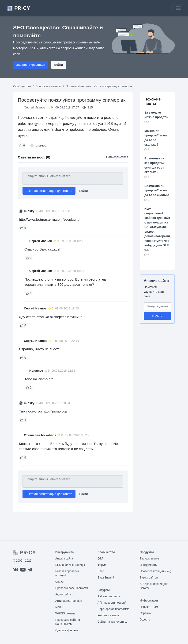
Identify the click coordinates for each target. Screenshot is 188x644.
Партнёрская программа (113, 609)
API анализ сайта (109, 596)
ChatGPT (61, 582)
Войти (59, 65)
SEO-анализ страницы (70, 565)
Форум (102, 565)
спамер (41, 145)
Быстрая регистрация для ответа (49, 191)
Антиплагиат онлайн (69, 601)
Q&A (100, 559)
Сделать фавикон (67, 630)
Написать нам (149, 607)
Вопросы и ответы (48, 86)
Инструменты (149, 565)
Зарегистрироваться (31, 65)
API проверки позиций (112, 603)
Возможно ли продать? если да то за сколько (157, 190)
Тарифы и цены (150, 559)
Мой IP (60, 607)
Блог (101, 571)
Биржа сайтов (149, 578)
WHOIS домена (65, 613)
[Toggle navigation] (178, 8)
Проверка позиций (155, 571)
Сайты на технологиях (112, 622)
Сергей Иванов (35, 107)
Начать (157, 316)
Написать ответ (117, 157)
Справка (145, 613)
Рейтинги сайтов (108, 615)
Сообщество (22, 86)
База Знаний (106, 578)
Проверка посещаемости (72, 588)
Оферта (145, 620)
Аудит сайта (63, 594)
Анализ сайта (156, 281)
